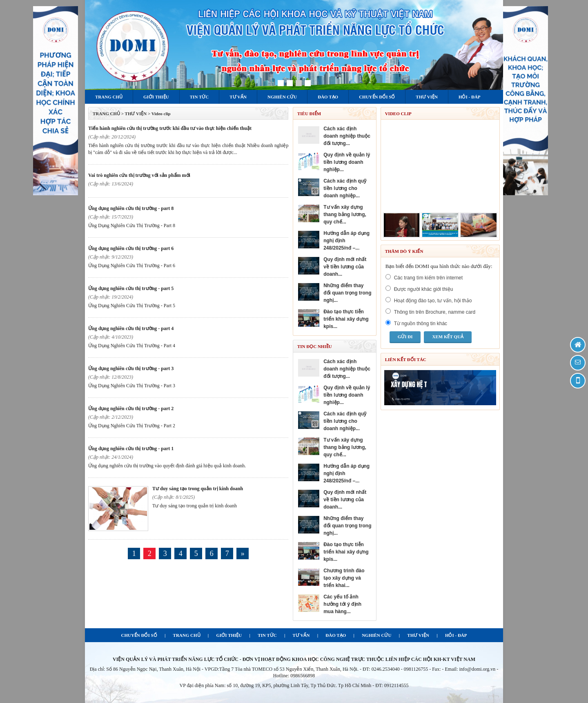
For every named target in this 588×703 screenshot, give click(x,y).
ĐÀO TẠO (336, 635)
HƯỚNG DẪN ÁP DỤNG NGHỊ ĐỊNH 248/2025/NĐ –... (346, 241)
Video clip (161, 114)
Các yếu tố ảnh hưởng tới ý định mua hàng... (342, 604)
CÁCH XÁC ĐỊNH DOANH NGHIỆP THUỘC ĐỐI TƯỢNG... (347, 136)
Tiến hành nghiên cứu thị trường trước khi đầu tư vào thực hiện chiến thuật (170, 128)
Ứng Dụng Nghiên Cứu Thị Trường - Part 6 (131, 248)
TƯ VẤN (301, 635)
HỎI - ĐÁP (456, 635)
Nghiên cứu (282, 97)
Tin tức (199, 97)
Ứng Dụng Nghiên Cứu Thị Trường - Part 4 (131, 328)
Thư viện (427, 97)
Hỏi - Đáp (470, 97)
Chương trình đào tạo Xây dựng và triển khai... (344, 578)
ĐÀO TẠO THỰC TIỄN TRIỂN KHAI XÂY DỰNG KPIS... (346, 319)
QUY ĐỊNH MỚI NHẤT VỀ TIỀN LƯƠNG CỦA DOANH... (345, 267)
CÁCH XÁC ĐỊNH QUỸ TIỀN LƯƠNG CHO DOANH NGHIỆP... (345, 188)
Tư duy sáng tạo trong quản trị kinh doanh (198, 489)
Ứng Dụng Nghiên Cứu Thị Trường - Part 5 (131, 288)
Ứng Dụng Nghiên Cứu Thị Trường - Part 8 (131, 208)
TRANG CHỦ (106, 114)
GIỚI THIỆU (229, 635)
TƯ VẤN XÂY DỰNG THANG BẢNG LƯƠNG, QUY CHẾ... (345, 214)
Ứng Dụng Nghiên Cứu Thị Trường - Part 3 (131, 368)
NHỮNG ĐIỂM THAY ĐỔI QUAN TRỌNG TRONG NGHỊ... (347, 293)
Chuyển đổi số (377, 97)
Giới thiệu (156, 97)
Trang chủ (109, 97)
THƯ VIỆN (418, 635)
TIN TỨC (267, 635)
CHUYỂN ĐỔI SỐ (139, 635)
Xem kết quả (448, 337)
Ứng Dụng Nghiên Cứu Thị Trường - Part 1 (131, 449)
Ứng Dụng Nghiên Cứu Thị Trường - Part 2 (131, 408)
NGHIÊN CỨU (376, 635)
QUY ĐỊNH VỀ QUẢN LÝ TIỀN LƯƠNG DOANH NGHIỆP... (347, 162)
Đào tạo (328, 97)
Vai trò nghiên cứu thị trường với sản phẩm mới (139, 175)
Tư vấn (238, 97)
